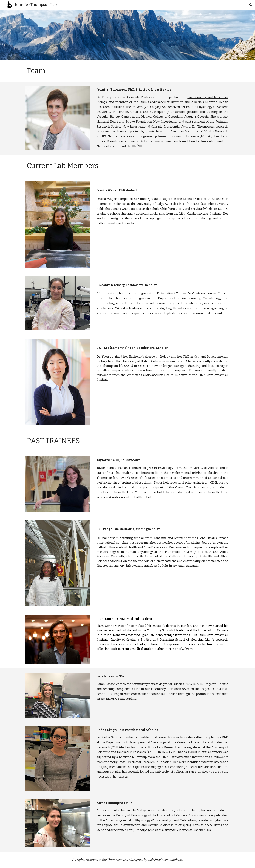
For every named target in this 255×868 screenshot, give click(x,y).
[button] (251, 5)
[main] (49, 71)
